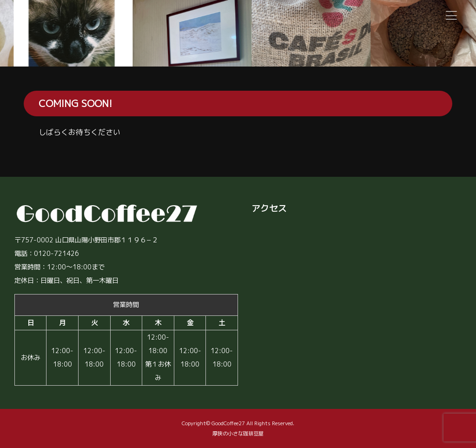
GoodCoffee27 (228, 423)
